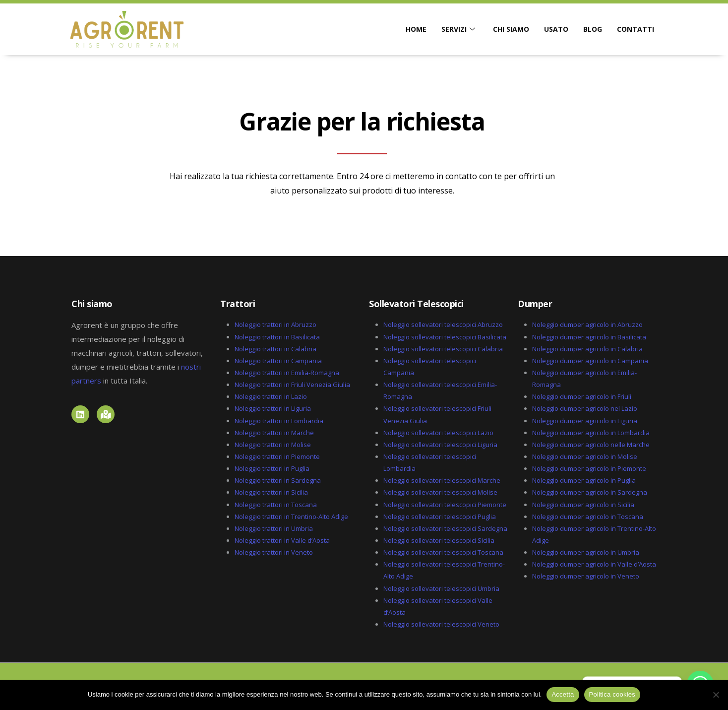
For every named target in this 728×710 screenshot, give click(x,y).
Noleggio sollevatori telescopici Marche (442, 480)
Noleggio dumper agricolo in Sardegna (590, 492)
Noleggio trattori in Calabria (275, 349)
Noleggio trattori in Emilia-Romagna (287, 373)
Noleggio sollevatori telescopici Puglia (440, 516)
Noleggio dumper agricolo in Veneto (586, 576)
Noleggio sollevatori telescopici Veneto (441, 624)
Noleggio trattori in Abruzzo (275, 324)
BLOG (593, 29)
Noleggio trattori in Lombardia (279, 421)
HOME (416, 29)
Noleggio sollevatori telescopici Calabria (443, 349)
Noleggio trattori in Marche (274, 433)
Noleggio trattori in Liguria (273, 408)
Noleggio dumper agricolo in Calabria (587, 349)
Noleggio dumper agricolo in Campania (590, 361)
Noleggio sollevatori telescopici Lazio (438, 433)
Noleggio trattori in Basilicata (277, 337)
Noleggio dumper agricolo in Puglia (584, 480)
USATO (556, 29)
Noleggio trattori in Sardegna (278, 480)
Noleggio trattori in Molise (273, 445)
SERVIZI (458, 29)
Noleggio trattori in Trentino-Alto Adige (291, 516)
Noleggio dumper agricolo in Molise (585, 456)
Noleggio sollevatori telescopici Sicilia (439, 540)
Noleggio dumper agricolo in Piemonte (589, 468)
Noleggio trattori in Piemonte (277, 456)
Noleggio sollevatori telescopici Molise (440, 492)
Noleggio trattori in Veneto (274, 552)
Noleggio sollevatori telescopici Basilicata (445, 337)
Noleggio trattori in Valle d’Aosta (282, 540)
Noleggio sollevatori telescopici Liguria (440, 445)
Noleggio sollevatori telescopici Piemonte (445, 505)
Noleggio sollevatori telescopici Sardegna (445, 528)
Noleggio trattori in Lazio (271, 396)
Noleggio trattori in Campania (278, 361)
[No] (716, 695)
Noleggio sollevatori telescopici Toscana (443, 552)
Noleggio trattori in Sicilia (271, 492)
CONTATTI (636, 29)
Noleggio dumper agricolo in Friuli (582, 396)
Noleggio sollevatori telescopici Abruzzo (443, 324)
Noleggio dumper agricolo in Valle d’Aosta (594, 564)
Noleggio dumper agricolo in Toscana (588, 516)
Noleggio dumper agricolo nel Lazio (585, 408)
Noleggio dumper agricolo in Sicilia (583, 505)
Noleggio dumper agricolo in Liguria (585, 421)
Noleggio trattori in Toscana (276, 505)
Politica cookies (612, 694)
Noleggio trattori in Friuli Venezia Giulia (292, 385)
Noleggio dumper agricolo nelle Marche (591, 445)
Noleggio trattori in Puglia (272, 468)
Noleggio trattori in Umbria (274, 528)
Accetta (563, 694)
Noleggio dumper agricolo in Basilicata (589, 337)
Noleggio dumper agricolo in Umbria (586, 552)
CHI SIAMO (511, 29)
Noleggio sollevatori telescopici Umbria (441, 588)
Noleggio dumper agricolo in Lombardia (591, 433)
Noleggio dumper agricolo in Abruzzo (587, 324)
